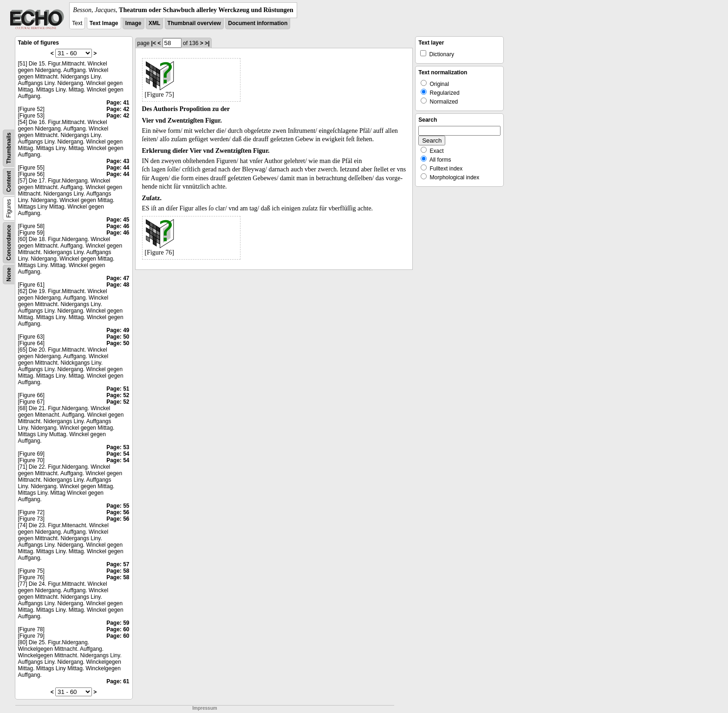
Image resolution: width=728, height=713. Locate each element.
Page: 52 (118, 395)
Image (133, 23)
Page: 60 (118, 629)
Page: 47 (118, 278)
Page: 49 (118, 330)
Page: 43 (118, 161)
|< (154, 43)
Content (9, 181)
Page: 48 (118, 285)
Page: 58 (118, 571)
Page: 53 (118, 447)
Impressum (205, 708)
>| (207, 43)
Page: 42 (118, 109)
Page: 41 (118, 103)
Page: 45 (118, 220)
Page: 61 (118, 681)
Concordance (9, 243)
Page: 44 (118, 168)
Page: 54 (118, 454)
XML (154, 23)
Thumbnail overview (194, 23)
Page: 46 (118, 226)
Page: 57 (118, 564)
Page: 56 (118, 512)
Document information (258, 23)
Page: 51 (118, 389)
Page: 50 (118, 337)
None (9, 275)
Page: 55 (118, 506)
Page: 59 (118, 623)
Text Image (104, 23)
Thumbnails (9, 148)
